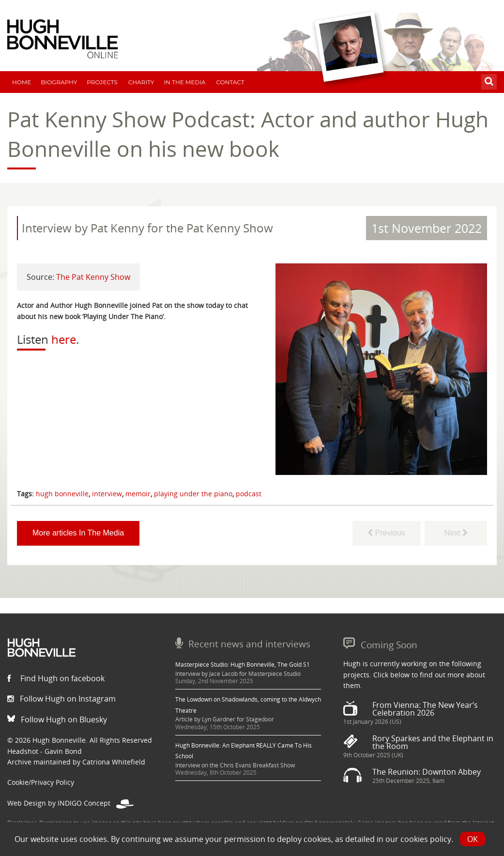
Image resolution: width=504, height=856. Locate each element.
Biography (59, 82)
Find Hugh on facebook (56, 678)
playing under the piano (193, 494)
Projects (102, 82)
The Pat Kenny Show (93, 277)
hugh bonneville (62, 494)
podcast (249, 494)
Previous (387, 533)
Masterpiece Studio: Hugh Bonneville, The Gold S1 (243, 665)
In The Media (184, 82)
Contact (230, 82)
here (64, 339)
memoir (138, 494)
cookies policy (426, 839)
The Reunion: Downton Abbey (427, 772)
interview (107, 494)
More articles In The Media (78, 533)
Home (22, 82)
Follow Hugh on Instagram (61, 699)
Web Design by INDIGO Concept (70, 803)
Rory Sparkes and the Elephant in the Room (433, 742)
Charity (141, 82)
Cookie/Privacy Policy (41, 782)
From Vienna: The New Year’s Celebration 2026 (425, 709)
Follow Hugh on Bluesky (57, 719)
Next (456, 533)
